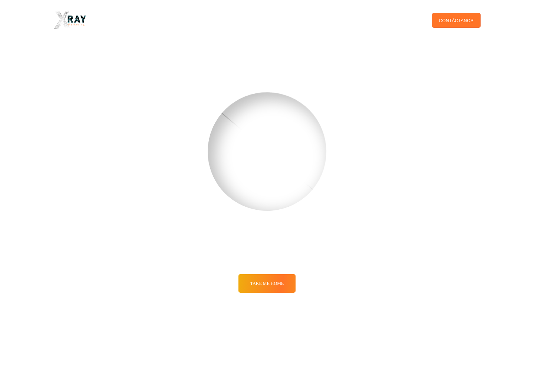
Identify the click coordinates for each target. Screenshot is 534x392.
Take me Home (267, 283)
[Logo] (70, 20)
